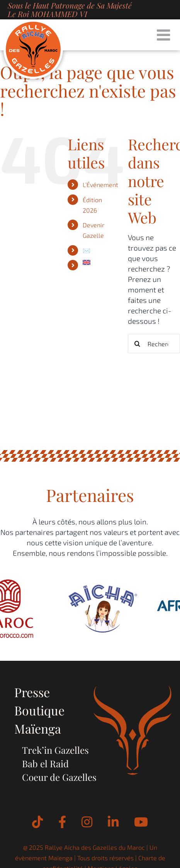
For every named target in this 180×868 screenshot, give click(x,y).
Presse (32, 692)
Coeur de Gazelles (59, 777)
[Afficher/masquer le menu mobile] (165, 35)
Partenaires (90, 495)
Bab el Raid (45, 763)
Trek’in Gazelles (55, 750)
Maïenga (38, 728)
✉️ (87, 250)
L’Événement (100, 185)
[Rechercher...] (154, 344)
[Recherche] (138, 344)
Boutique (39, 710)
